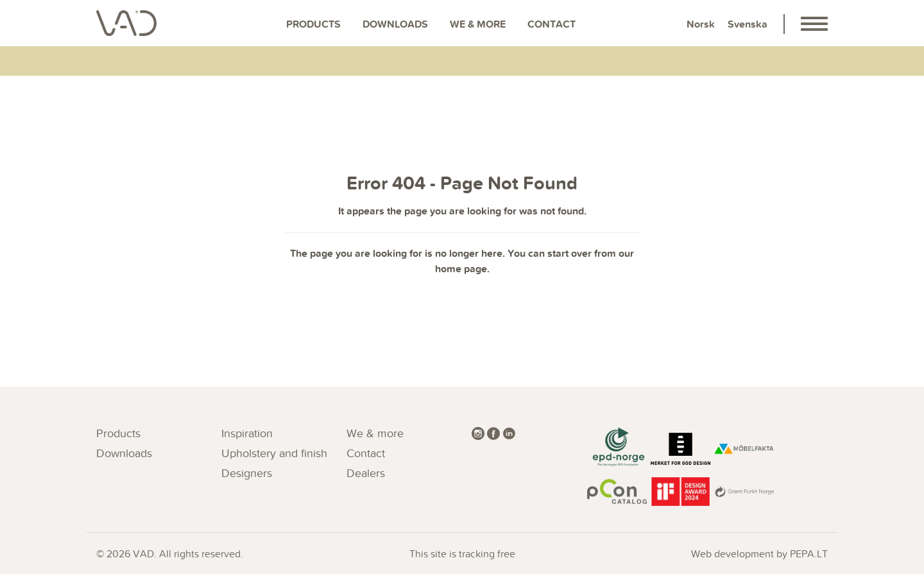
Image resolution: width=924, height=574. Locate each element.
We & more (478, 24)
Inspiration (247, 433)
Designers (247, 473)
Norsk (701, 24)
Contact (552, 24)
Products (313, 24)
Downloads (395, 24)
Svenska (748, 24)
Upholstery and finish (274, 453)
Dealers (366, 473)
